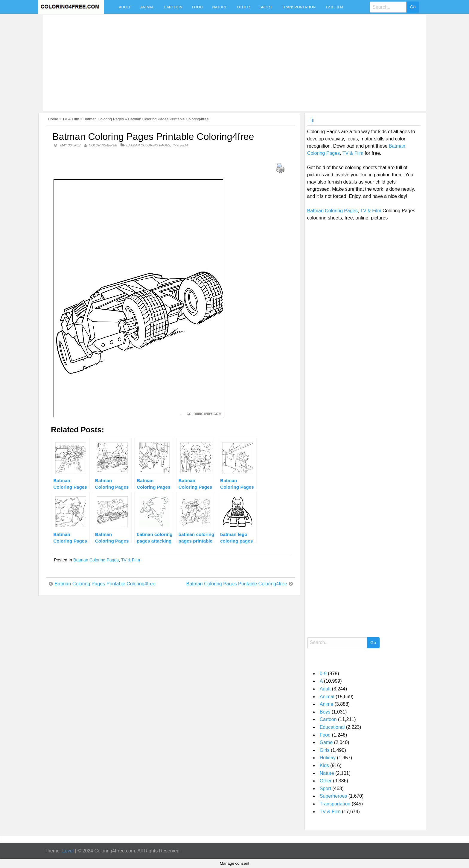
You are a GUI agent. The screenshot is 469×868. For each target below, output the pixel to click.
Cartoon (173, 7)
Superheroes (334, 796)
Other (243, 7)
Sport (266, 7)
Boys (325, 712)
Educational (332, 727)
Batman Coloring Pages (104, 119)
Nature (220, 7)
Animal (147, 7)
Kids (324, 765)
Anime (326, 704)
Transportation (299, 7)
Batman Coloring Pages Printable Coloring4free (105, 584)
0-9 (323, 674)
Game (326, 742)
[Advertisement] (225, 60)
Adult (125, 7)
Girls (325, 750)
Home (53, 119)
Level (68, 851)
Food (197, 7)
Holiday (328, 758)
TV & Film (334, 7)
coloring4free (103, 145)
